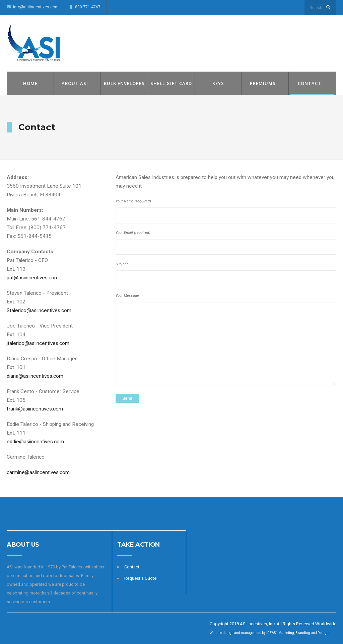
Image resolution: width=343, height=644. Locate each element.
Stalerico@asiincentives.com (39, 310)
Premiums (263, 83)
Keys (218, 83)
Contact (310, 83)
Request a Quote (140, 578)
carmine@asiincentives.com (38, 472)
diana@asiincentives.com (35, 376)
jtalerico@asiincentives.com (38, 343)
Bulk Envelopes (124, 83)
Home (30, 83)
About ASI (75, 83)
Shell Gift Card (171, 83)
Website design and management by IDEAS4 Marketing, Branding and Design (269, 633)
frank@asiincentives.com (35, 409)
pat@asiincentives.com (33, 278)
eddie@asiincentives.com (35, 442)
